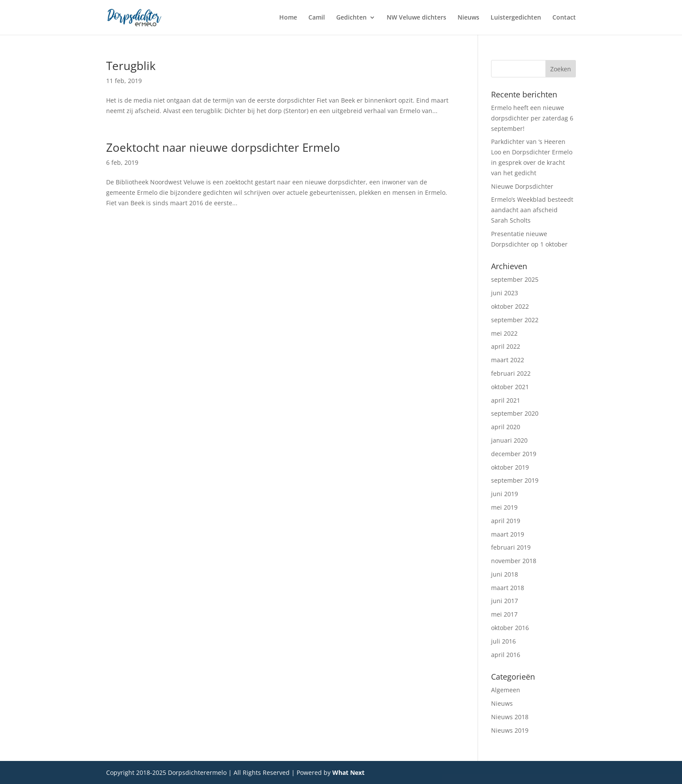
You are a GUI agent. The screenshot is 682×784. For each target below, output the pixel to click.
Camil (317, 18)
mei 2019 (504, 507)
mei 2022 (504, 333)
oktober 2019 (510, 467)
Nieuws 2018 (510, 717)
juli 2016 (503, 641)
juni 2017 (505, 601)
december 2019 (514, 454)
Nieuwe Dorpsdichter (522, 186)
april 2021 (506, 400)
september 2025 (515, 279)
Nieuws (468, 18)
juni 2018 (505, 574)
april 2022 (506, 346)
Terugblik (131, 66)
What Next (348, 772)
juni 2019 (505, 494)
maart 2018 (508, 588)
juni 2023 (505, 293)
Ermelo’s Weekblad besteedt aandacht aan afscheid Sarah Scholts (532, 210)
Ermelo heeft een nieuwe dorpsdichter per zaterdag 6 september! (532, 118)
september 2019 (515, 480)
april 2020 (506, 427)
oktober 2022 (510, 306)
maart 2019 (508, 534)
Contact (564, 18)
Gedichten (351, 18)
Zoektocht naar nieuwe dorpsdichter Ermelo (223, 147)
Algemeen (506, 690)
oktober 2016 (510, 628)
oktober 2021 (510, 387)
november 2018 (514, 561)
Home (288, 18)
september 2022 (515, 320)
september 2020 (515, 413)
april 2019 (506, 521)
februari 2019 (511, 547)
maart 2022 (508, 360)
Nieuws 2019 (510, 730)
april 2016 (506, 655)
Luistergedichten (516, 18)
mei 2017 (504, 614)
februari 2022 (511, 373)
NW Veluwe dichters (416, 18)
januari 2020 (509, 440)
